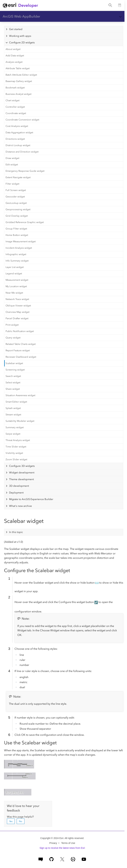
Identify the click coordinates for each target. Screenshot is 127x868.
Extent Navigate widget (18, 177)
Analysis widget (14, 62)
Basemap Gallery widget (19, 81)
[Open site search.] (110, 5)
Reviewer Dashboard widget (21, 357)
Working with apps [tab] (20, 36)
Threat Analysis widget (18, 440)
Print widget (12, 325)
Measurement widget (17, 280)
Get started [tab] (16, 29)
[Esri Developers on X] (62, 859)
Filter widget (12, 184)
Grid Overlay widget (17, 216)
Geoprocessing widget (18, 209)
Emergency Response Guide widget (25, 171)
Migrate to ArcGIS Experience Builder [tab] (31, 499)
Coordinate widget (16, 113)
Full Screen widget (16, 190)
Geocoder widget (15, 197)
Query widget (13, 338)
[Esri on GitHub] (51, 859)
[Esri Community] (41, 859)
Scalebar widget (14, 363)
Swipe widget (13, 434)
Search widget (13, 376)
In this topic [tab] (16, 532)
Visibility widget (14, 453)
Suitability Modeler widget (20, 421)
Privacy (53, 843)
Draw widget (12, 158)
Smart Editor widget (16, 402)
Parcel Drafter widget (17, 318)
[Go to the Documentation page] (120, 5)
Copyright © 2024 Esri (52, 838)
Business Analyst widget (18, 94)
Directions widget (15, 139)
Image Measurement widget (21, 242)
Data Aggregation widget (19, 133)
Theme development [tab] (22, 479)
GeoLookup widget (16, 203)
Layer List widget (15, 267)
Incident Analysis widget (19, 248)
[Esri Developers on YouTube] (84, 859)
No (21, 821)
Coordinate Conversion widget (22, 120)
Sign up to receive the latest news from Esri (62, 848)
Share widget (13, 389)
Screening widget (15, 370)
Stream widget (13, 415)
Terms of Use (68, 843)
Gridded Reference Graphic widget (25, 222)
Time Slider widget (16, 447)
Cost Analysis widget (17, 126)
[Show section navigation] (120, 16)
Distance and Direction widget (22, 152)
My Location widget (16, 286)
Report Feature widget (18, 350)
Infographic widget (16, 254)
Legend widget (14, 274)
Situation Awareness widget (20, 395)
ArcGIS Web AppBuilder (21, 16)
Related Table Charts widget (21, 344)
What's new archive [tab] (20, 506)
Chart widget (12, 100)
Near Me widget (14, 293)
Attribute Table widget (18, 68)
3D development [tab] (19, 486)
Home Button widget (17, 235)
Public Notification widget (20, 331)
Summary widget (15, 427)
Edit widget (12, 165)
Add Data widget (15, 56)
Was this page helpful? (20, 817)
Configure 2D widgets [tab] (22, 43)
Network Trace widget (17, 299)
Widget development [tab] (22, 473)
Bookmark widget (15, 88)
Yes (11, 821)
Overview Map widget (17, 312)
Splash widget (13, 408)
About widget (13, 49)
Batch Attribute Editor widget (21, 75)
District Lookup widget (18, 145)
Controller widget (15, 107)
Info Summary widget (17, 261)
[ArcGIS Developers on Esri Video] (73, 859)
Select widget (13, 383)
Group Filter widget (16, 229)
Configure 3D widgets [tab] (22, 466)
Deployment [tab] (16, 493)
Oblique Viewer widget (18, 306)
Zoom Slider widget (16, 459)
